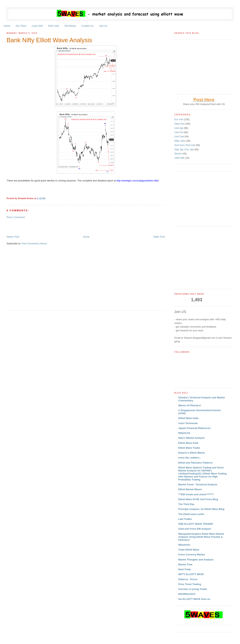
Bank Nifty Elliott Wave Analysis (49, 40)
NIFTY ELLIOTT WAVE (191, 574)
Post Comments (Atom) (34, 243)
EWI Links (54, 26)
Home (7, 26)
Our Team (21, 26)
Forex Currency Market (192, 555)
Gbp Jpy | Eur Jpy (184, 149)
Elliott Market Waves (190, 489)
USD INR (180, 158)
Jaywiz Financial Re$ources (194, 428)
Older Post (159, 237)
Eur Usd (179, 119)
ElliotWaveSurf (187, 594)
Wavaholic (184, 545)
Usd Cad (179, 136)
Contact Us (88, 26)
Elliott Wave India (188, 418)
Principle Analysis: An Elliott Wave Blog (201, 509)
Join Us (103, 26)
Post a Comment (16, 217)
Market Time (185, 564)
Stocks (178, 154)
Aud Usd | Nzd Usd (185, 145)
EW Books (70, 26)
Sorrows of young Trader (193, 589)
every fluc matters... (190, 458)
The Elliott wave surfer (191, 514)
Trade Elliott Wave (189, 550)
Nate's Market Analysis (192, 438)
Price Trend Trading (190, 584)
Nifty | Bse (180, 141)
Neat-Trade (185, 569)
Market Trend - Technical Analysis (198, 484)
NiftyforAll (184, 433)
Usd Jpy (179, 128)
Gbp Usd (180, 124)
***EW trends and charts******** (196, 494)
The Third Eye (186, 504)
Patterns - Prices (188, 579)
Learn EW (37, 26)
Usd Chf (179, 132)
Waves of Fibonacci (190, 405)
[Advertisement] (50, 227)
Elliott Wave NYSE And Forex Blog (198, 499)
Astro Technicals (188, 423)
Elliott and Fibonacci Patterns (195, 463)
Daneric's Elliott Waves (192, 453)
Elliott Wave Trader (189, 448)
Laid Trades (185, 519)
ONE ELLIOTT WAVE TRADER (196, 524)
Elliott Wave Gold (188, 443)
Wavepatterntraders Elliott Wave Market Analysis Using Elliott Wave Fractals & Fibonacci (201, 537)
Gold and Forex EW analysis (195, 529)
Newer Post (13, 237)
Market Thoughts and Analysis (196, 560)
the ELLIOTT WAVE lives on (194, 599)
